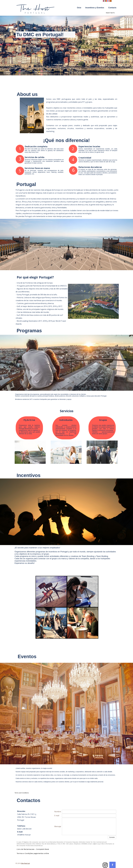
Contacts (112, 8)
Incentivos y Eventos (95, 8)
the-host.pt (25, 863)
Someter (112, 837)
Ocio (79, 8)
